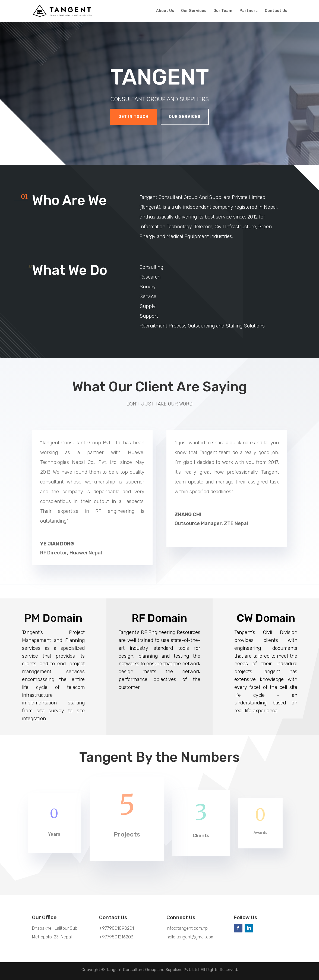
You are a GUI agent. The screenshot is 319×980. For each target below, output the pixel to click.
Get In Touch (133, 117)
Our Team (223, 11)
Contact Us (276, 11)
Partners (249, 11)
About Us (165, 11)
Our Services (194, 11)
